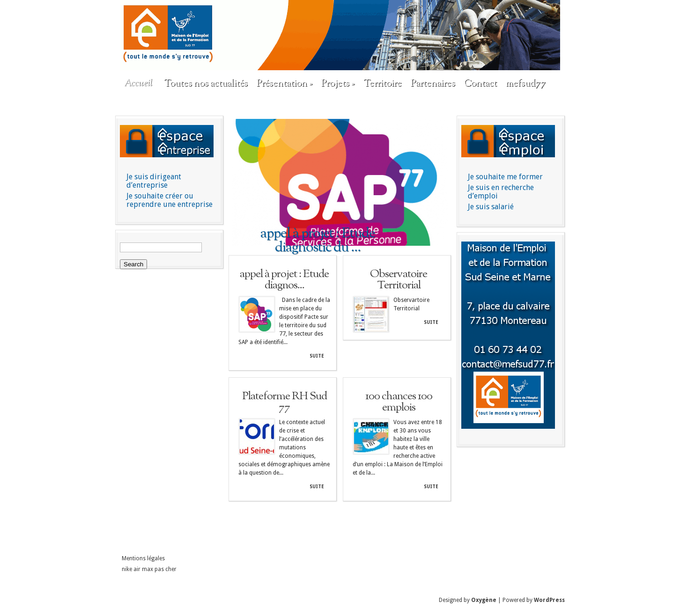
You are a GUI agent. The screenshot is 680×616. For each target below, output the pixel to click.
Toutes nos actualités (206, 84)
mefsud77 (526, 84)
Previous (238, 183)
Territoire (383, 84)
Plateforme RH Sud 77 (285, 402)
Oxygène (484, 600)
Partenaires (433, 84)
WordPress (549, 600)
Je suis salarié (491, 207)
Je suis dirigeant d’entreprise (154, 181)
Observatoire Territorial (399, 280)
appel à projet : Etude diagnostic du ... (318, 241)
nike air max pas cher (149, 569)
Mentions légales (143, 558)
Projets (338, 84)
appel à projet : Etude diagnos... (284, 280)
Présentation (285, 84)
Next (442, 183)
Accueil (138, 84)
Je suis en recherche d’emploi (501, 192)
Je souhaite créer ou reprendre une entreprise (170, 200)
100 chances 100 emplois (399, 402)
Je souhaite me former (505, 177)
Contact (480, 84)
